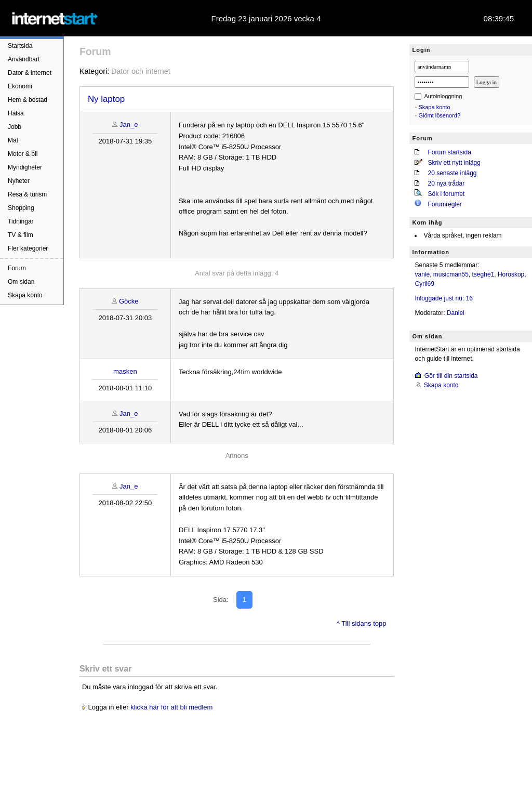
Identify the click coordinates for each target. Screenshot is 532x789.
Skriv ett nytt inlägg (454, 163)
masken (125, 371)
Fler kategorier (28, 248)
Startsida (20, 46)
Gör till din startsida (451, 376)
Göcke (129, 301)
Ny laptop (106, 99)
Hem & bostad (28, 100)
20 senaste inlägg (452, 173)
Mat (13, 140)
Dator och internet (141, 71)
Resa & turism (27, 194)
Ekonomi (20, 86)
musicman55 (451, 274)
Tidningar (21, 221)
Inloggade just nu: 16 (443, 298)
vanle (422, 274)
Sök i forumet (446, 194)
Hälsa (16, 113)
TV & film (21, 235)
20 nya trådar (446, 183)
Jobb (15, 127)
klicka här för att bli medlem (171, 707)
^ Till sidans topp (362, 623)
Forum (17, 268)
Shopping (21, 208)
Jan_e (129, 124)
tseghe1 (483, 274)
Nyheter (19, 181)
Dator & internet (30, 73)
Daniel (456, 313)
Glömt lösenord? (439, 115)
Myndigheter (25, 167)
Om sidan (21, 282)
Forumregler (444, 204)
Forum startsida (449, 152)
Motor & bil (23, 154)
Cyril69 (424, 284)
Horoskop (511, 274)
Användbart (24, 59)
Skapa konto (25, 295)
